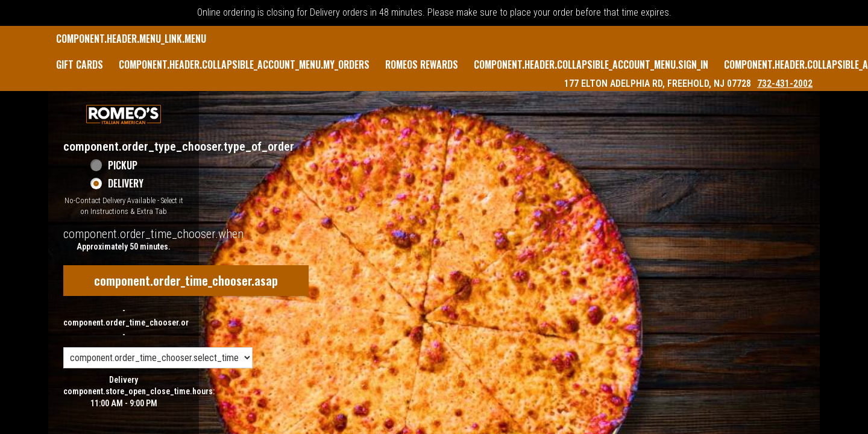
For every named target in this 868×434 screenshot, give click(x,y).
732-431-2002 (785, 83)
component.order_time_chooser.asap (186, 280)
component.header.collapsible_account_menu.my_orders (244, 64)
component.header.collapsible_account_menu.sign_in (591, 64)
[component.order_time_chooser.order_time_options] (158, 358)
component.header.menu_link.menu (131, 39)
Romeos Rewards (422, 64)
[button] (124, 115)
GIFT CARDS (80, 64)
